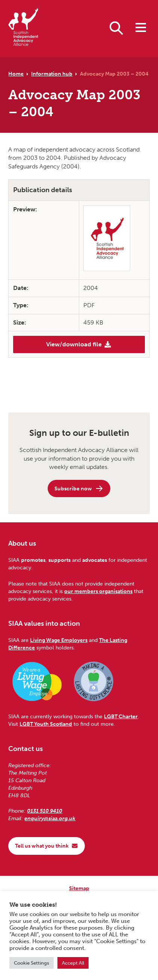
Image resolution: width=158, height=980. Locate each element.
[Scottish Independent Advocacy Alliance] (23, 28)
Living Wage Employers (59, 640)
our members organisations (98, 591)
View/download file (79, 344)
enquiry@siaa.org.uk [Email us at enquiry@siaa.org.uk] (50, 818)
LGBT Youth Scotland (46, 724)
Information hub (52, 74)
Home (16, 74)
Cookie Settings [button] (32, 963)
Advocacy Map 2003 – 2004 (114, 74)
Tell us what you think (47, 846)
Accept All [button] (73, 963)
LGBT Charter (121, 716)
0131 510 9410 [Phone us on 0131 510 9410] (45, 811)
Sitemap (79, 888)
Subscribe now (79, 488)
